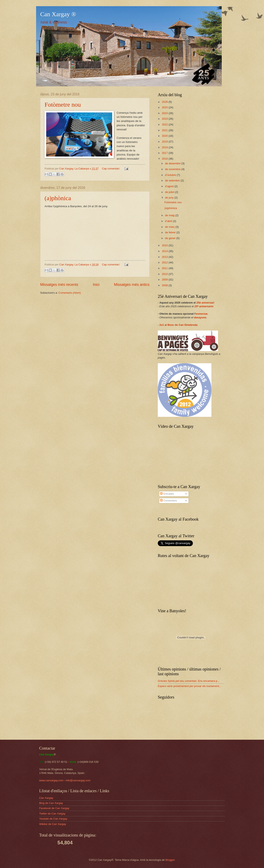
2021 (165, 130)
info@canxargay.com (78, 780)
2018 (165, 147)
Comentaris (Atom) (70, 293)
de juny (170, 198)
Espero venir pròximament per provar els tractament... (190, 686)
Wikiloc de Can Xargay (53, 824)
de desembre (173, 163)
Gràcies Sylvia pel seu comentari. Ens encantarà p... (189, 681)
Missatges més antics (132, 285)
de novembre (173, 169)
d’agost (170, 186)
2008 (165, 285)
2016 (165, 159)
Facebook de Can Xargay (54, 808)
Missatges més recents (59, 285)
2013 (165, 257)
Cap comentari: (111, 169)
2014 (165, 251)
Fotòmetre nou (63, 105)
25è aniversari (205, 303)
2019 (165, 142)
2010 (165, 274)
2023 (165, 119)
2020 (165, 136)
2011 (165, 268)
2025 (165, 107)
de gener (171, 238)
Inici (96, 285)
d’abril (169, 221)
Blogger (170, 860)
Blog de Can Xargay (51, 803)
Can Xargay (46, 798)
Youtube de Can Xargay (53, 819)
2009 (165, 280)
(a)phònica (58, 198)
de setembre (173, 180)
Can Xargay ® (58, 14)
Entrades (167, 494)
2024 (165, 113)
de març (170, 227)
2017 (165, 153)
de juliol (170, 192)
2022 (165, 124)
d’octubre (171, 175)
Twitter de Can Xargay (52, 814)
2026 (165, 102)
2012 (165, 262)
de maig (170, 215)
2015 (165, 245)
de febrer (171, 232)
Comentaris (168, 501)
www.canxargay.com (51, 780)
